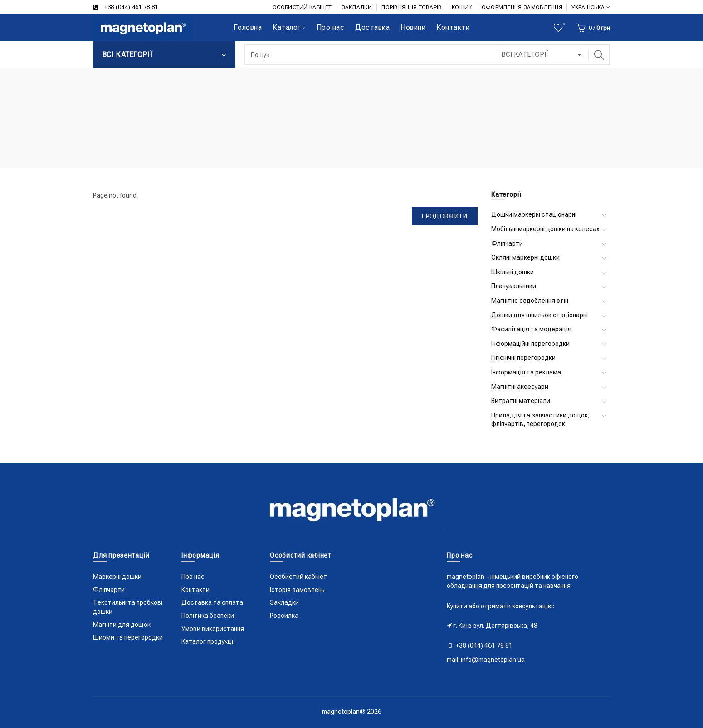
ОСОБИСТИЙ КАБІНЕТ (302, 7)
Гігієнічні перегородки (523, 358)
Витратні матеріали (521, 401)
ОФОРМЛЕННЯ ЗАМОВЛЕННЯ (522, 7)
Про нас (193, 577)
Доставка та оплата (212, 602)
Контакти (195, 590)
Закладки (284, 602)
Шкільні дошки (513, 272)
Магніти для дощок (122, 625)
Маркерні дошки (117, 577)
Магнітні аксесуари (520, 387)
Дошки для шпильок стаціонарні (539, 315)
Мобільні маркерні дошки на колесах (545, 229)
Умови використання (213, 629)
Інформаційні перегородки (530, 344)
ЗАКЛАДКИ (357, 7)
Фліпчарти (507, 243)
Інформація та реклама (526, 372)
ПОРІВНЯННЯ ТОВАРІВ (412, 7)
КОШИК (462, 7)
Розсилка (284, 616)
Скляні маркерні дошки (525, 257)
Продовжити (445, 216)
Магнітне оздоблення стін (530, 301)
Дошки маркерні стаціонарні (534, 214)
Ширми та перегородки (128, 637)
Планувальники (514, 286)
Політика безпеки (208, 616)
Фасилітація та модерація (531, 329)
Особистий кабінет (298, 577)
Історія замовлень (297, 590)
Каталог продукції (208, 641)
